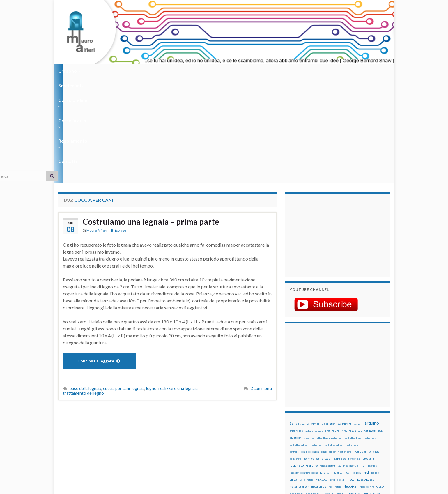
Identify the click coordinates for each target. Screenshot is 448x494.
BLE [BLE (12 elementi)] (380, 326)
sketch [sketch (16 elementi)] (294, 424)
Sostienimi (102, 71)
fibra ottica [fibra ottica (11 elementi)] (354, 354)
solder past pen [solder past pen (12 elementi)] (322, 424)
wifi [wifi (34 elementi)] (377, 431)
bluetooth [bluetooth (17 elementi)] (295, 333)
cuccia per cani (116, 284)
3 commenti (261, 284)
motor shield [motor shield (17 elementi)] (319, 382)
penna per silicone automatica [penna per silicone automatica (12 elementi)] (305, 403)
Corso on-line (140, 71)
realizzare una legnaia (178, 284)
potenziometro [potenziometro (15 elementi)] (331, 403)
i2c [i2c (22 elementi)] (339, 361)
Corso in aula (181, 71)
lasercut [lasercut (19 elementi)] (325, 368)
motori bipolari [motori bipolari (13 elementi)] (338, 375)
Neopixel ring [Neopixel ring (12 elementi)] (367, 382)
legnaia (138, 284)
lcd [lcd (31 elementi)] (347, 368)
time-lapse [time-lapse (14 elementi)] (314, 431)
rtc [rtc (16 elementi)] (344, 417)
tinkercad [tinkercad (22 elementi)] (344, 431)
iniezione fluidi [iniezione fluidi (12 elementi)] (351, 361)
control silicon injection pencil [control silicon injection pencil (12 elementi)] (337, 347)
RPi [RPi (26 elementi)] (337, 417)
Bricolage (119, 126)
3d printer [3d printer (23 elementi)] (329, 319)
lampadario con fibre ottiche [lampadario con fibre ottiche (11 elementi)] (304, 368)
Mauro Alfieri (97, 126)
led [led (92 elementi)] (366, 368)
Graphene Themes (107, 487)
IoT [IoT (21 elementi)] (364, 361)
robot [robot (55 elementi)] (316, 416)
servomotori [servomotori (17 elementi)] (377, 417)
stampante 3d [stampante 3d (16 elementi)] (357, 424)
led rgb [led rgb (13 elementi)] (375, 368)
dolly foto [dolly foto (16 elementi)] (374, 347)
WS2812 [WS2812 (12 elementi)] (294, 438)
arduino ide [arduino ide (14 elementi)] (296, 326)
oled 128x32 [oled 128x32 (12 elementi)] (296, 389)
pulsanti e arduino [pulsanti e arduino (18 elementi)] (301, 410)
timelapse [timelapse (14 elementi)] (329, 431)
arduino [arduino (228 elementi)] (372, 318)
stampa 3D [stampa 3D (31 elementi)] (340, 424)
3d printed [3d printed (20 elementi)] (313, 319)
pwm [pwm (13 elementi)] (316, 410)
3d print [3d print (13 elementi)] (300, 319)
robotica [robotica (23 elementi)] (328, 417)
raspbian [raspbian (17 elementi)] (295, 417)
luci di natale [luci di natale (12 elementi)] (306, 375)
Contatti (256, 71)
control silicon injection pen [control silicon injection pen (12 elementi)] (304, 347)
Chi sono (69, 71)
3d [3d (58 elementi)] (292, 319)
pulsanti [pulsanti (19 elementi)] (358, 403)
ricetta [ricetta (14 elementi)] (306, 417)
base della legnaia (85, 284)
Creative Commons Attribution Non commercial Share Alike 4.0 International (270, 467)
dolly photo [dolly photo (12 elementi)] (295, 354)
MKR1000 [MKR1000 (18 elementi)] (322, 375)
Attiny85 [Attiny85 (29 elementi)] (370, 326)
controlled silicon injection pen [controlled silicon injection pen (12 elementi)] (306, 340)
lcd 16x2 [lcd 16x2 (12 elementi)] (356, 368)
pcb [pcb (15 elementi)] (292, 396)
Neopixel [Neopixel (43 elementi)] (350, 381)
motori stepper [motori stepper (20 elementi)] (299, 382)
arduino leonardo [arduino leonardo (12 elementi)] (314, 326)
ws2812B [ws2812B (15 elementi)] (307, 438)
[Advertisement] (326, 130)
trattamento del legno (83, 288)
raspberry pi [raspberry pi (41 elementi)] (344, 409)
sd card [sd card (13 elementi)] (352, 417)
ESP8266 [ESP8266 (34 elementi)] (340, 354)
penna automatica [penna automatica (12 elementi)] (305, 396)
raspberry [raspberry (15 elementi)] (326, 410)
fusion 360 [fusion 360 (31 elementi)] (297, 361)
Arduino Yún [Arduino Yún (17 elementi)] (349, 326)
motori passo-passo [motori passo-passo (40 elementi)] (361, 375)
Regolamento (222, 71)
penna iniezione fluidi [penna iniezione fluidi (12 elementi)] (327, 396)
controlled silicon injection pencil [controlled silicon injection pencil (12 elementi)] (342, 340)
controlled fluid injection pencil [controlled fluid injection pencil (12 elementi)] (361, 333)
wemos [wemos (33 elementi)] (367, 431)
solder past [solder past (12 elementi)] (306, 424)
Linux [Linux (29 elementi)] (293, 375)
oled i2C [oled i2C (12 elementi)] (330, 389)
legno (151, 284)
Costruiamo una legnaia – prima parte (157, 117)
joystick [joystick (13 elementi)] (372, 361)
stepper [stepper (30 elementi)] (373, 424)
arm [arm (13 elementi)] (360, 326)
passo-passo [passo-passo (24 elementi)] (372, 389)
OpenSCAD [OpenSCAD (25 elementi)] (355, 389)
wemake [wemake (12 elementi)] (356, 431)
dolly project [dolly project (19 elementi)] (311, 354)
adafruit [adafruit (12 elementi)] (358, 319)
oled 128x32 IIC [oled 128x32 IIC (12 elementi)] (314, 389)
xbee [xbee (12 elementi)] (317, 438)
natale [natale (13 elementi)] (338, 382)
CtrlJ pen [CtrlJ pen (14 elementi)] (361, 347)
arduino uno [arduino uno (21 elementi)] (332, 326)
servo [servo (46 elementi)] (362, 416)
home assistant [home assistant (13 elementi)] (327, 361)
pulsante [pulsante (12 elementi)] (346, 403)
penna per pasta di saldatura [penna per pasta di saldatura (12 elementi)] (355, 396)
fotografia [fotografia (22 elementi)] (368, 354)
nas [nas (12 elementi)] (331, 382)
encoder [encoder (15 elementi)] (327, 354)
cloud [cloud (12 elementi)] (307, 333)
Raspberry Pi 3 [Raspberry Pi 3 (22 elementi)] (365, 410)
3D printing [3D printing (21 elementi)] (344, 319)
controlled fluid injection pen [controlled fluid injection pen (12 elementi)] (327, 333)
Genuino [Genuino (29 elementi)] (312, 361)
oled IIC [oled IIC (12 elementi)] (341, 389)
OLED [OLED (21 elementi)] (380, 382)
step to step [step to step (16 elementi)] (297, 431)
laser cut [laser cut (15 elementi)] (338, 368)
